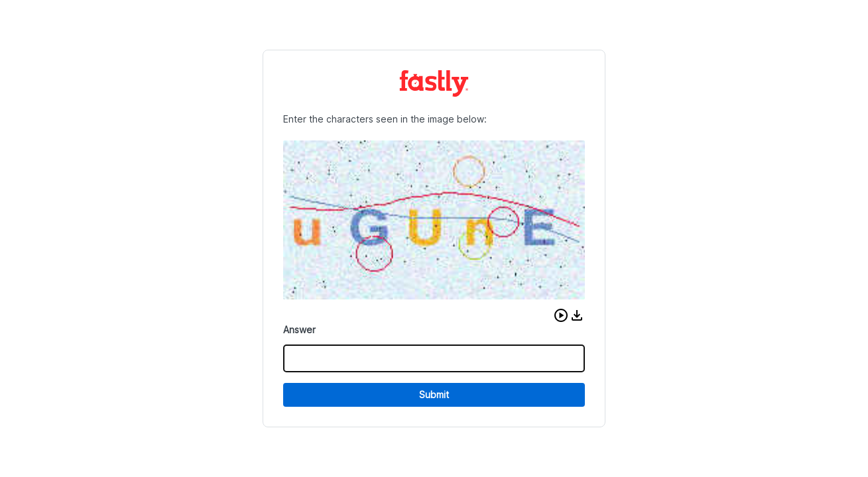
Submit (434, 395)
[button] (561, 315)
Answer (299, 330)
